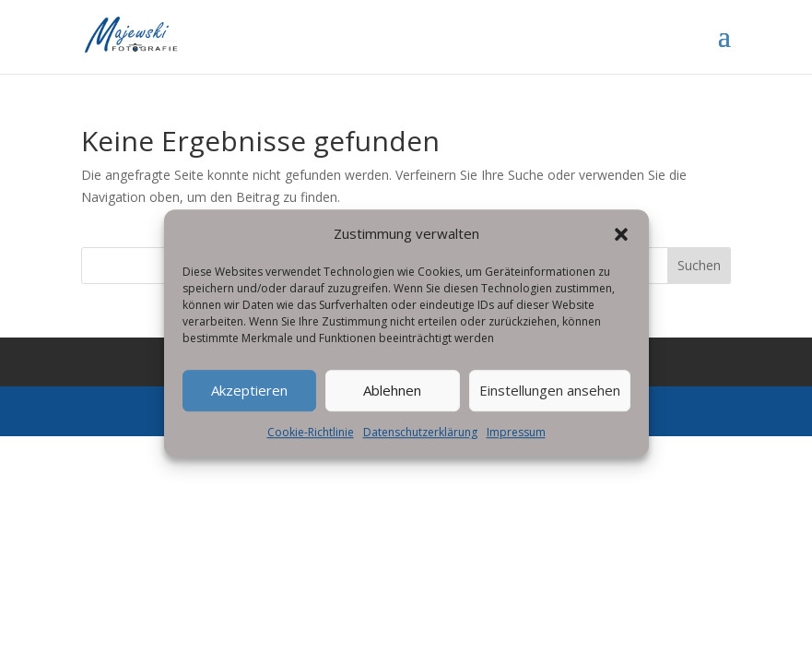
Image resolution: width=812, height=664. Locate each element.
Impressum (516, 444)
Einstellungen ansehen (550, 402)
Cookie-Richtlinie (311, 444)
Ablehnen (392, 402)
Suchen (699, 265)
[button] (621, 246)
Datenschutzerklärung (420, 444)
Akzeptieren (249, 402)
